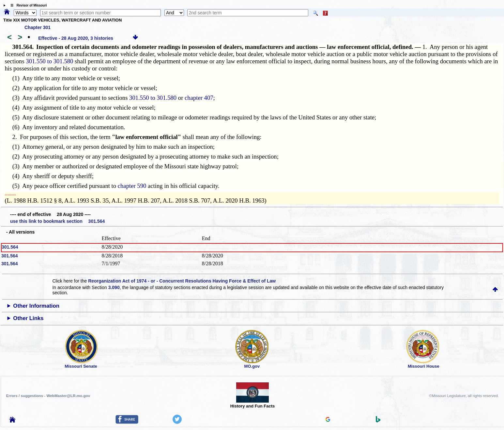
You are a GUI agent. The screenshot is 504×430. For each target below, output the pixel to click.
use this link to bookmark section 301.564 (57, 221)
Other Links (28, 318)
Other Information (36, 306)
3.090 (114, 287)
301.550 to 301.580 (49, 61)
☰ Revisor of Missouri (27, 5)
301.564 (10, 247)
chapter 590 (132, 186)
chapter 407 (199, 98)
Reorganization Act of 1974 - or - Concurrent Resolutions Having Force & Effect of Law (182, 281)
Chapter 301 (38, 27)
